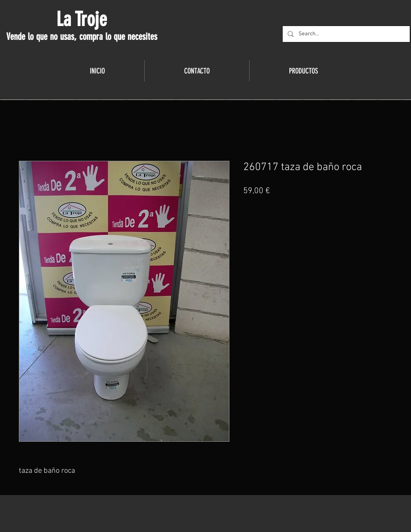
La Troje (82, 19)
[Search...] (345, 34)
